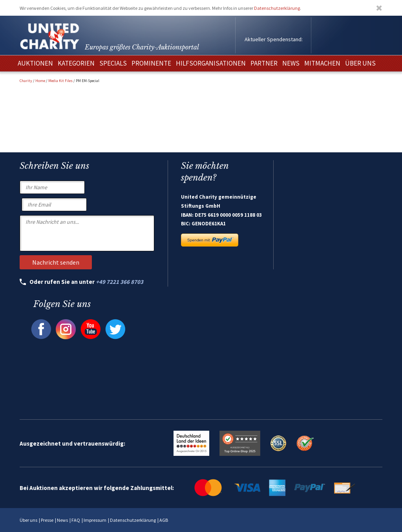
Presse (47, 520)
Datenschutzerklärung (277, 8)
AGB (164, 520)
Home (40, 81)
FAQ (76, 520)
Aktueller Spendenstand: (274, 39)
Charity (26, 81)
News (62, 520)
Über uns (28, 520)
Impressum (95, 520)
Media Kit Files (60, 81)
